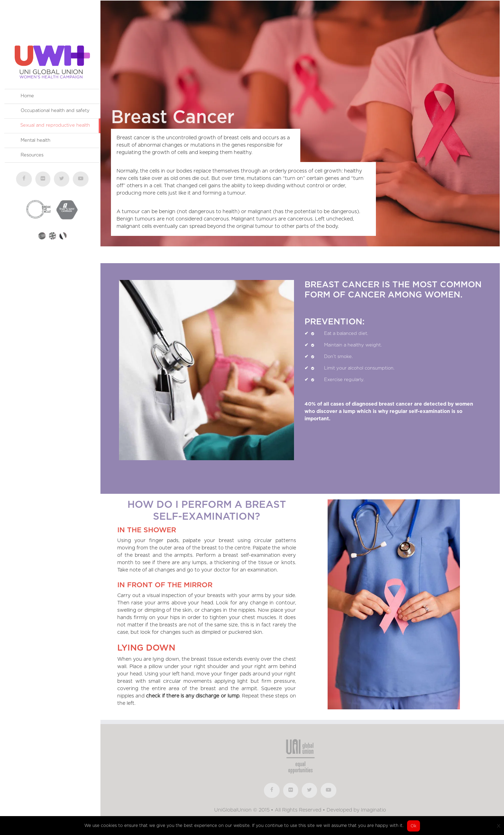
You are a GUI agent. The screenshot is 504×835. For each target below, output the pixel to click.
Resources (32, 155)
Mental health (36, 141)
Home (27, 96)
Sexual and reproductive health (55, 125)
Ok (414, 826)
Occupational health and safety (55, 111)
